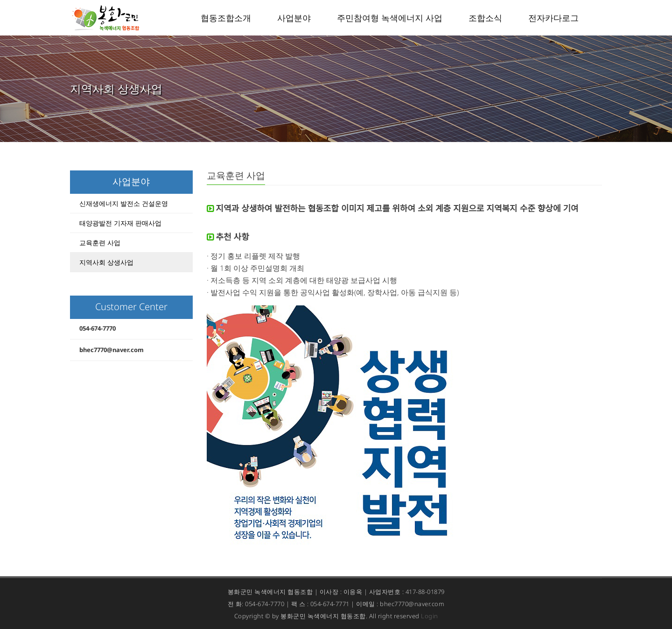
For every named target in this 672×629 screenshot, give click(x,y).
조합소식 (485, 18)
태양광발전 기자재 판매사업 (120, 223)
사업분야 (294, 18)
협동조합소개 (226, 18)
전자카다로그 (553, 18)
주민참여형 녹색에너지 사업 (390, 18)
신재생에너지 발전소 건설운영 (124, 203)
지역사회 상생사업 (106, 262)
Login (430, 616)
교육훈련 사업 (100, 243)
